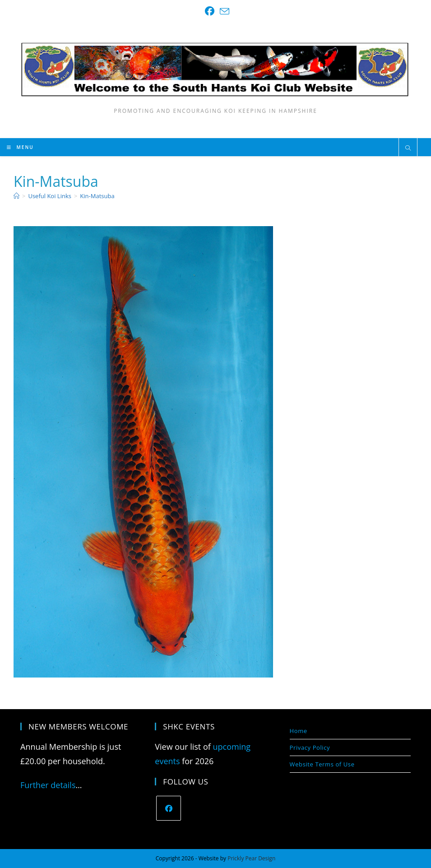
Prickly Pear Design (251, 858)
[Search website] (408, 149)
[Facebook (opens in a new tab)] (210, 11)
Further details (48, 785)
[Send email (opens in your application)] (223, 11)
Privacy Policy (310, 747)
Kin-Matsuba (97, 196)
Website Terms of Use (322, 764)
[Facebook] (169, 808)
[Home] (16, 196)
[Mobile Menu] (20, 147)
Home (299, 731)
